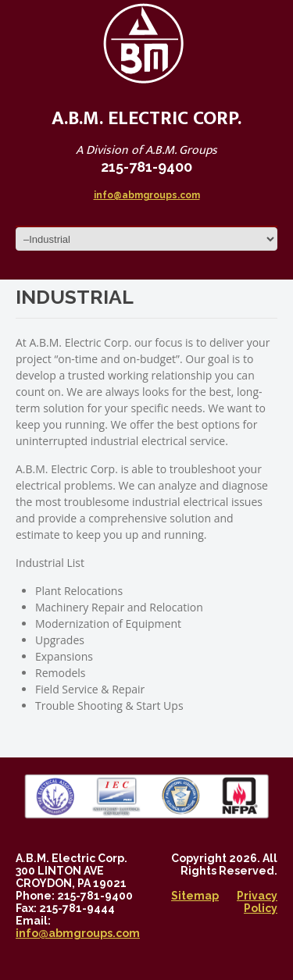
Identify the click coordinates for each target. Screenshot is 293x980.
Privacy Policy (257, 902)
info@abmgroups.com (147, 195)
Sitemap (195, 896)
